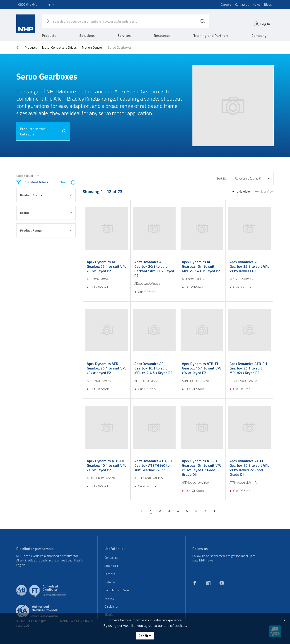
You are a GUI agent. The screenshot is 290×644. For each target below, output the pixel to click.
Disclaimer (111, 606)
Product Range (46, 230)
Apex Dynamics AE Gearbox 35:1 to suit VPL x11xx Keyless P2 (249, 266)
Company (259, 36)
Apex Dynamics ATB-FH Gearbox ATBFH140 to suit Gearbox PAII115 (153, 465)
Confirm (145, 636)
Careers (226, 4)
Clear (68, 182)
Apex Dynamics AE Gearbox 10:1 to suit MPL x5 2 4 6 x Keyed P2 (201, 266)
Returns (110, 582)
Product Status (46, 195)
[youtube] (222, 583)
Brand (46, 213)
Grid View (240, 192)
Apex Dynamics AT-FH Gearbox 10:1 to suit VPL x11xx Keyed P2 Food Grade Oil (249, 468)
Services (124, 36)
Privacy (109, 598)
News (257, 4)
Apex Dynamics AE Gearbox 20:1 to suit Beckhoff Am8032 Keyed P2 (154, 269)
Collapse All (28, 176)
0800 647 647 (28, 4)
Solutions (87, 36)
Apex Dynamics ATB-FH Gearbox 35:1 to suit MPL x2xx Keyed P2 (248, 368)
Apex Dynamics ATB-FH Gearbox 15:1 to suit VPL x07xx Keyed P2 (202, 368)
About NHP (112, 566)
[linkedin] (208, 583)
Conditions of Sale (117, 590)
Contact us (242, 4)
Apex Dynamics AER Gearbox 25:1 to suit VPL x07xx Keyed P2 (107, 368)
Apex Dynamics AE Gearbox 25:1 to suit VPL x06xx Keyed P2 (107, 266)
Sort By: (222, 178)
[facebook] (195, 583)
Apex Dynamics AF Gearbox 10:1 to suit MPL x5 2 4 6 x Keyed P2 (153, 368)
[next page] (215, 511)
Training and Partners (211, 36)
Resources (162, 36)
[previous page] (142, 511)
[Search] (203, 21)
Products (49, 36)
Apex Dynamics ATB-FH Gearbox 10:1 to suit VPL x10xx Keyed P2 (107, 465)
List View (265, 192)
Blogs (268, 4)
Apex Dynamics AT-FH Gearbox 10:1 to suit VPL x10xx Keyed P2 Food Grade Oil (202, 468)
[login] (262, 24)
